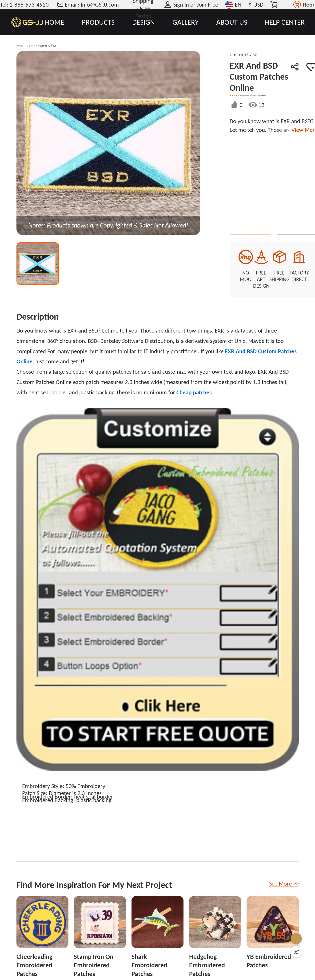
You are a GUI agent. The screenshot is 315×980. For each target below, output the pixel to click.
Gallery (31, 46)
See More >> (284, 872)
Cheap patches (194, 380)
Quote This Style (267, 226)
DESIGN (144, 22)
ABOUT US (232, 22)
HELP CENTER (285, 22)
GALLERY (185, 22)
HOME (55, 22)
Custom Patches (47, 46)
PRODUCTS (98, 22)
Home (20, 46)
